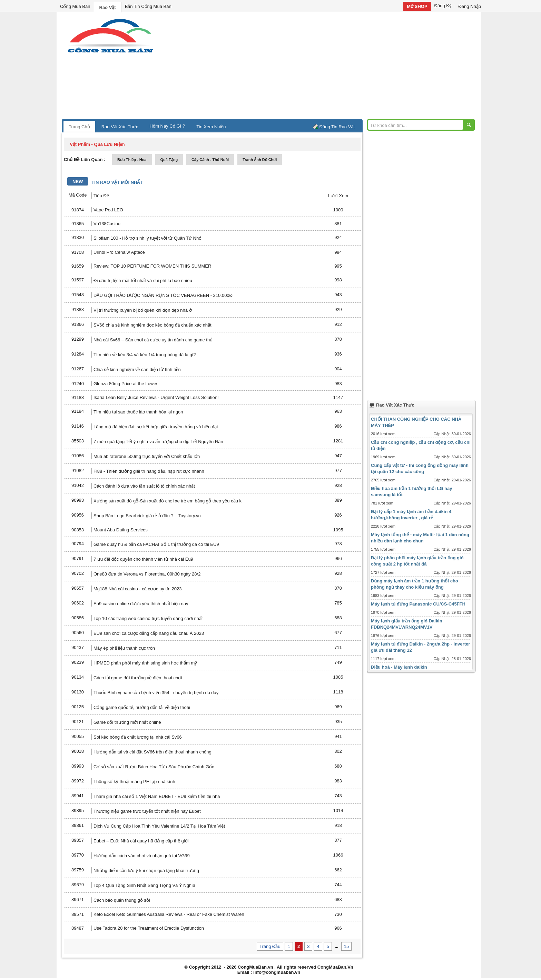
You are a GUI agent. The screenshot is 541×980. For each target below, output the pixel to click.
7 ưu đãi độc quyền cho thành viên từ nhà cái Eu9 (143, 559)
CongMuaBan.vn (255, 967)
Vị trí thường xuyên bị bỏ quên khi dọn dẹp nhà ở (143, 310)
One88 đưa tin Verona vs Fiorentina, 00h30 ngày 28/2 (147, 574)
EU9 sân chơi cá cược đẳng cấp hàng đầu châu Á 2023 (149, 633)
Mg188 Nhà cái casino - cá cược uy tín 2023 (137, 589)
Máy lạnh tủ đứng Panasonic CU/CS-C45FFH (418, 604)
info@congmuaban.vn (277, 972)
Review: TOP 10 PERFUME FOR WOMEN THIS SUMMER (152, 266)
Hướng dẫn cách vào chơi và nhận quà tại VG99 (142, 856)
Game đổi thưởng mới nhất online (127, 722)
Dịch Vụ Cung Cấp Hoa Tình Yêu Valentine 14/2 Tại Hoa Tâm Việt (159, 826)
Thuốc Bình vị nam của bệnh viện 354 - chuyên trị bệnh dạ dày (156, 693)
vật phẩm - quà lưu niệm (97, 144)
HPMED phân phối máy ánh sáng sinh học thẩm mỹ (145, 663)
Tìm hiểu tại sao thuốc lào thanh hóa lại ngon (138, 412)
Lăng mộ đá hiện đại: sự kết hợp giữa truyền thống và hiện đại (156, 427)
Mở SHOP (417, 6)
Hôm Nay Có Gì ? (168, 126)
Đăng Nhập (470, 6)
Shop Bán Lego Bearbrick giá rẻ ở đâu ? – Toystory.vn (147, 516)
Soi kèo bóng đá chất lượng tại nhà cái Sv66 (138, 737)
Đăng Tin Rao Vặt (337, 127)
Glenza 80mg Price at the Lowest (127, 384)
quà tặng (169, 160)
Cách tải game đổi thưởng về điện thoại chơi (138, 678)
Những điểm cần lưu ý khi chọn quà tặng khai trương (146, 871)
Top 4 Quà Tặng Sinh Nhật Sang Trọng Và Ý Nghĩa (144, 885)
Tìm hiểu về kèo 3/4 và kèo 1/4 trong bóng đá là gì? (145, 355)
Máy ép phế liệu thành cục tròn (124, 648)
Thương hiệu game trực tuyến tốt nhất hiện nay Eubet (147, 811)
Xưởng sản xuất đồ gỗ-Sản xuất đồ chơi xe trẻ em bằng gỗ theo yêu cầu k (168, 501)
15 (346, 946)
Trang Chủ (79, 127)
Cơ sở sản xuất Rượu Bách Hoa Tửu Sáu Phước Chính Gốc (154, 767)
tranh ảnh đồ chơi (260, 160)
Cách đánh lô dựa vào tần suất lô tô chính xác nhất (144, 486)
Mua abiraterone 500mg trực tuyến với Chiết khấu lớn (147, 456)
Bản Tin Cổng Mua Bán (148, 6)
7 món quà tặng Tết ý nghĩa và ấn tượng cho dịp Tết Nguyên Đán (158, 442)
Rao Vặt (108, 7)
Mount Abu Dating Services (121, 530)
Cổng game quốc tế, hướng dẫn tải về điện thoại (142, 707)
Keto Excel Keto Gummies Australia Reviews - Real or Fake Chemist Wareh (169, 914)
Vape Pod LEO (108, 210)
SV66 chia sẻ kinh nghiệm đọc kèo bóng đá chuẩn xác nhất (153, 325)
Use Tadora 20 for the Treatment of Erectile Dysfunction (149, 928)
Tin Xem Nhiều (211, 127)
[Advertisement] (329, 67)
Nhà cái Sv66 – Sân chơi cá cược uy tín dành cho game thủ (153, 340)
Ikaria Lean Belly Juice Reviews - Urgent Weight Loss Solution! (156, 397)
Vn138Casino (107, 224)
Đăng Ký (443, 6)
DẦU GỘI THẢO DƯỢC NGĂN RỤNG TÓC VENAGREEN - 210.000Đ (163, 295)
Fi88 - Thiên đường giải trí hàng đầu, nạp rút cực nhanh (149, 471)
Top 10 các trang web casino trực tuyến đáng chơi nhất (148, 618)
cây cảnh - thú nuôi (210, 160)
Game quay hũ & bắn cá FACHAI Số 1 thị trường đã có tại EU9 (156, 544)
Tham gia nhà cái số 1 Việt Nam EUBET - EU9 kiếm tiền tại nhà (157, 796)
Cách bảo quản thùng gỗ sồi (122, 900)
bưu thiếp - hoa (132, 160)
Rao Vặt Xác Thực (120, 127)
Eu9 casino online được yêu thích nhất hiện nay (141, 604)
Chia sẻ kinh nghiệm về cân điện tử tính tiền (137, 369)
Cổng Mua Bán (75, 6)
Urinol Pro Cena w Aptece (119, 252)
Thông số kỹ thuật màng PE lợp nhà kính (134, 782)
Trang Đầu (270, 946)
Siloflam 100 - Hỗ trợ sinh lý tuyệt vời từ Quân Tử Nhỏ (147, 238)
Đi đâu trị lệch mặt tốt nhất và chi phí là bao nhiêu (143, 281)
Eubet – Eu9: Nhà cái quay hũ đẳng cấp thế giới (141, 841)
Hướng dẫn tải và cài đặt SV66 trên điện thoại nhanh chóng (153, 752)
